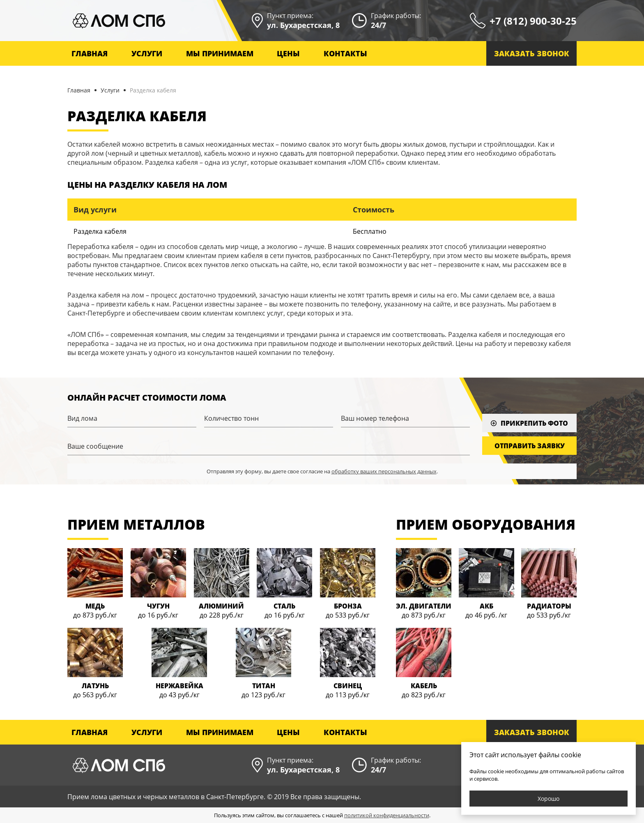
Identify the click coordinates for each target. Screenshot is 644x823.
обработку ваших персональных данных (384, 471)
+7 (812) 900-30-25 (533, 21)
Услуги (110, 90)
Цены (288, 53)
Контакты (345, 53)
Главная (90, 53)
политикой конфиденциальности (387, 815)
